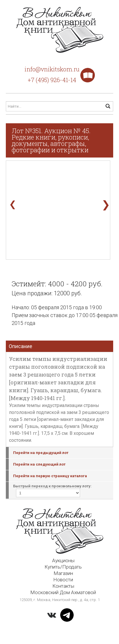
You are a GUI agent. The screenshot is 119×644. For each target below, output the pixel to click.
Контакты (63, 586)
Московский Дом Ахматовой (63, 592)
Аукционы (63, 560)
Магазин (63, 573)
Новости (63, 580)
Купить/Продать (63, 567)
